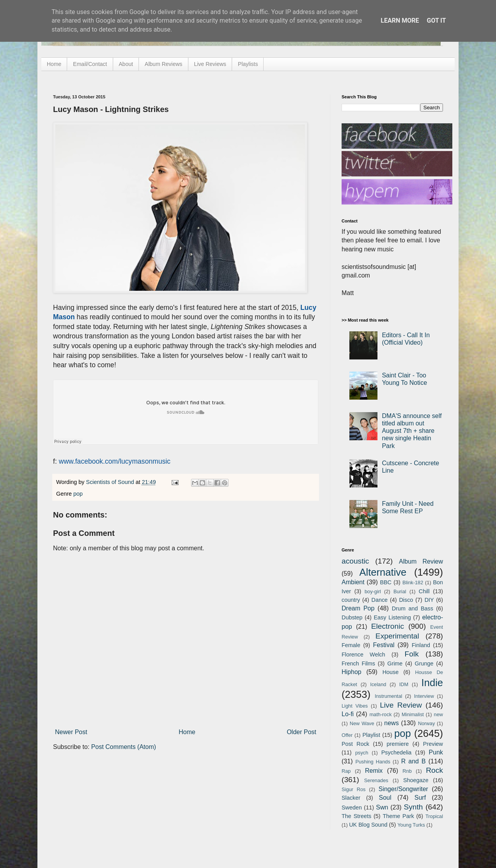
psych (362, 753)
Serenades (376, 780)
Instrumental (388, 696)
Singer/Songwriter (403, 789)
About (126, 64)
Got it (436, 20)
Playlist (371, 735)
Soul (385, 798)
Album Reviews (163, 64)
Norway (426, 723)
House (391, 672)
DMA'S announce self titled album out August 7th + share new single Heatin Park (412, 431)
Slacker (351, 798)
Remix (374, 771)
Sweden (352, 808)
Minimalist (413, 714)
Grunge (424, 663)
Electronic (388, 626)
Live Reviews (210, 64)
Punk (436, 752)
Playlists (248, 64)
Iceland (378, 684)
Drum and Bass (413, 608)
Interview (424, 696)
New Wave (362, 723)
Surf (420, 798)
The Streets (356, 816)
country (351, 600)
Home (54, 64)
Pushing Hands (373, 762)
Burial (400, 591)
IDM (404, 684)
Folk (412, 654)
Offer (347, 735)
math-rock (380, 714)
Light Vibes (355, 706)
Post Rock (355, 744)
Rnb (407, 771)
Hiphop (352, 672)
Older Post (301, 732)
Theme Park (399, 816)
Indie (432, 683)
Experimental (397, 636)
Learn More (400, 20)
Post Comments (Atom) (124, 747)
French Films (358, 663)
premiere (398, 744)
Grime (395, 663)
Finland (421, 645)
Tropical (434, 816)
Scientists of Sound (111, 482)
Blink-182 (413, 583)
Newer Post (71, 732)
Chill (424, 591)
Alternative (383, 572)
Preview (433, 744)
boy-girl (373, 591)
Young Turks (411, 825)
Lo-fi (348, 714)
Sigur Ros (353, 789)
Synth (413, 807)
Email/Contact (90, 64)
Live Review (401, 705)
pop (78, 494)
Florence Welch (363, 655)
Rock (434, 770)
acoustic (355, 561)
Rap (346, 771)
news (391, 723)
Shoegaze (416, 780)
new (438, 714)
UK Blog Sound (368, 825)
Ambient (353, 582)
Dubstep (352, 617)
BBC (386, 582)
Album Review (421, 561)
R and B (414, 761)
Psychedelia (397, 752)
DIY (429, 600)
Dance (379, 600)
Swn (382, 807)
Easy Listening (392, 617)
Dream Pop (358, 608)
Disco (406, 600)
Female (351, 645)
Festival (384, 645)
